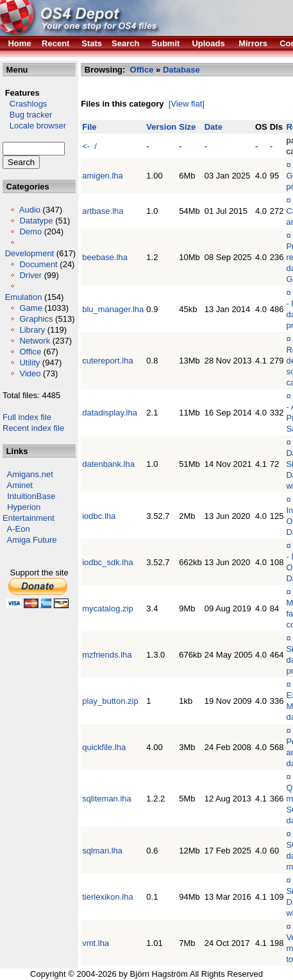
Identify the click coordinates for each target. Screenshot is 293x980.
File (89, 127)
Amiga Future (32, 540)
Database (181, 70)
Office (30, 352)
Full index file (27, 417)
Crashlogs (25, 104)
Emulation (24, 297)
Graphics (36, 319)
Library (32, 330)
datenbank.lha (108, 464)
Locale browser (34, 126)
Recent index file (33, 428)
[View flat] (187, 104)
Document (38, 264)
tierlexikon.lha (108, 897)
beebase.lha (105, 257)
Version (161, 127)
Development (30, 253)
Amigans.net (30, 474)
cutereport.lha (108, 361)
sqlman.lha (102, 851)
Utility (29, 363)
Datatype (36, 221)
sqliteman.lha (107, 799)
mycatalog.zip (107, 608)
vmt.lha (96, 943)
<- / (89, 146)
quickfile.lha (104, 747)
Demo (30, 232)
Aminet (20, 485)
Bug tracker (27, 115)
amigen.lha (103, 176)
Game (30, 308)
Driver (30, 275)
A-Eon (19, 529)
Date (213, 127)
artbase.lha (103, 211)
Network (35, 341)
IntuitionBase (31, 496)
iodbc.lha (99, 516)
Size (187, 127)
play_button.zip (110, 701)
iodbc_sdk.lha (108, 562)
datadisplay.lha (110, 413)
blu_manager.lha (113, 309)
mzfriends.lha (107, 655)
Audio (30, 210)
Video (30, 373)
